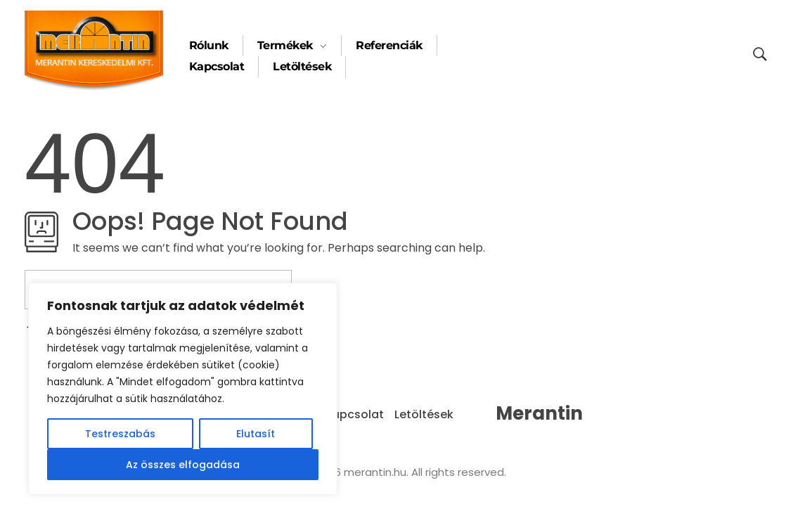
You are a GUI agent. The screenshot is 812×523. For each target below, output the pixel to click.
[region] (183, 389)
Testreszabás (120, 434)
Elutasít (256, 434)
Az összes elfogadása (183, 465)
